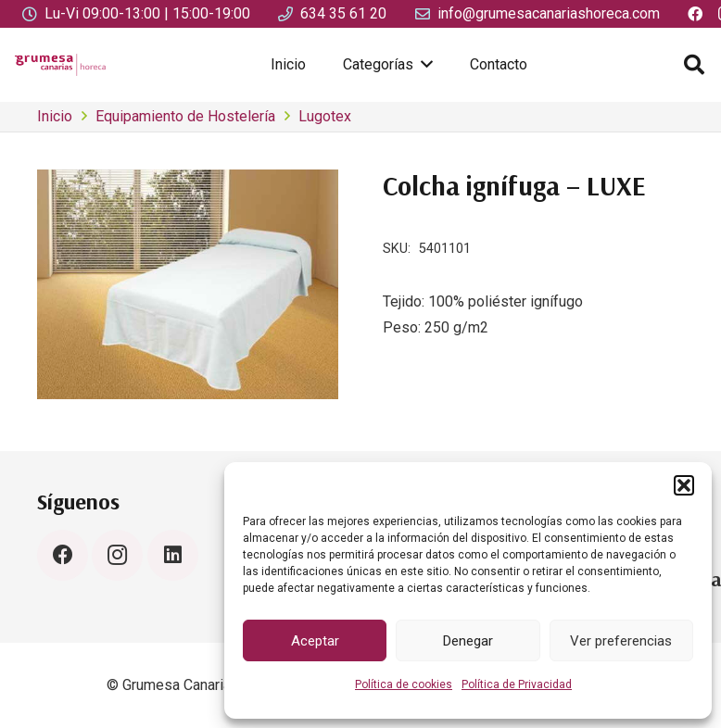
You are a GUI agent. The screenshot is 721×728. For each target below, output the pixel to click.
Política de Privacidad (517, 684)
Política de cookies (404, 684)
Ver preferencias (621, 641)
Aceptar (315, 641)
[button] (684, 485)
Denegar (468, 641)
